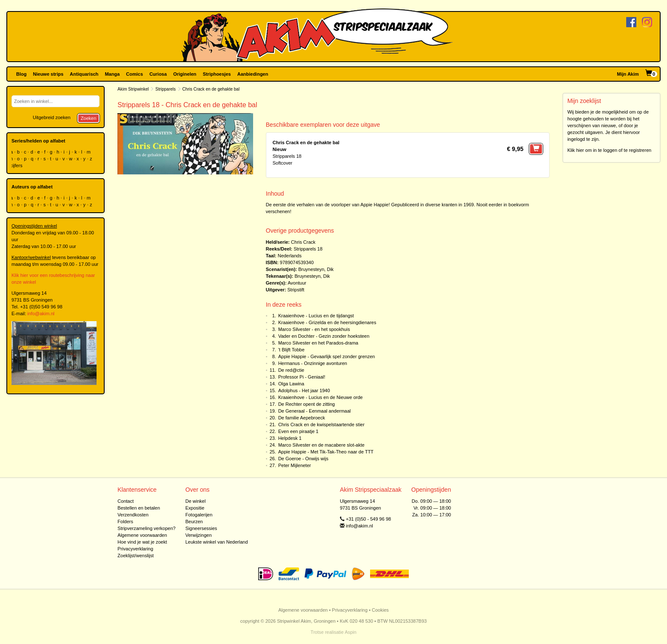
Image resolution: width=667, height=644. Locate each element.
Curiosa (158, 74)
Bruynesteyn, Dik (316, 269)
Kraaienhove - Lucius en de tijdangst (316, 316)
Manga (112, 74)
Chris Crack (303, 242)
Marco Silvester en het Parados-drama (318, 343)
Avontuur (297, 283)
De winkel (196, 501)
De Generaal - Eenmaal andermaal (315, 411)
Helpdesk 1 (290, 438)
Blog (21, 74)
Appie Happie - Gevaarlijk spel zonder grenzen (326, 356)
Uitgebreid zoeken (52, 117)
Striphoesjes (217, 74)
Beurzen (194, 521)
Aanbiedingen (253, 74)
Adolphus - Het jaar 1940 (304, 390)
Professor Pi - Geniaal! (302, 377)
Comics (134, 74)
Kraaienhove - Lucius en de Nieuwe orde (321, 397)
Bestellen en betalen (139, 508)
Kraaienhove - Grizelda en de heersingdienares (327, 322)
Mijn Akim (628, 74)
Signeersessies (201, 528)
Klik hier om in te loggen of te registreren (610, 150)
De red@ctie (291, 370)
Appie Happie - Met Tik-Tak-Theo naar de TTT (326, 452)
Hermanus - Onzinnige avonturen (313, 363)
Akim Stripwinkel (133, 89)
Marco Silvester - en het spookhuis (314, 329)
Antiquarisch (84, 74)
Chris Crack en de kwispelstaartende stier (321, 425)
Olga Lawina (291, 384)
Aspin (351, 632)
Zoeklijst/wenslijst (135, 556)
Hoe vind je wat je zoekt (142, 542)
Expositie (195, 508)
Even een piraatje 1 (298, 431)
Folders (125, 521)
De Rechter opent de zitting (306, 404)
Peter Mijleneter (295, 465)
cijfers (17, 165)
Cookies (380, 610)
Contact (125, 501)
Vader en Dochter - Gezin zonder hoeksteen (324, 336)
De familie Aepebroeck (302, 418)
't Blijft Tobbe (291, 350)
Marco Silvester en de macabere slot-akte (321, 445)
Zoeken (89, 118)
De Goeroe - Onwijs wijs (303, 459)
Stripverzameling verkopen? (146, 528)
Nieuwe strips (48, 74)
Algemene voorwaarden (142, 535)
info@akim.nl (41, 313)
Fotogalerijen (199, 515)
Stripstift (296, 290)
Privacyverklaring (135, 549)
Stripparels (165, 89)
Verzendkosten (133, 515)
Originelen (185, 74)
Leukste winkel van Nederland (217, 542)
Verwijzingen (199, 535)
